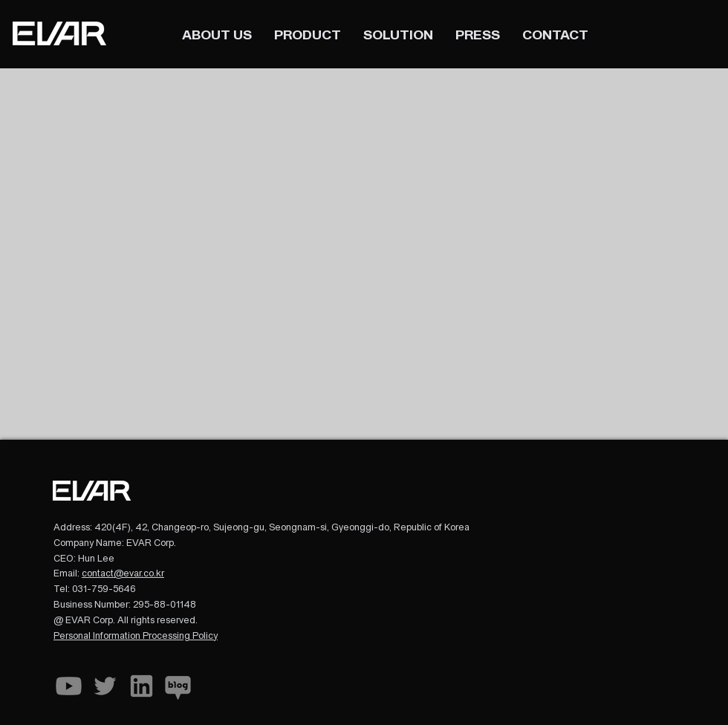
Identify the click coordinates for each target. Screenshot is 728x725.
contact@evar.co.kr (123, 574)
